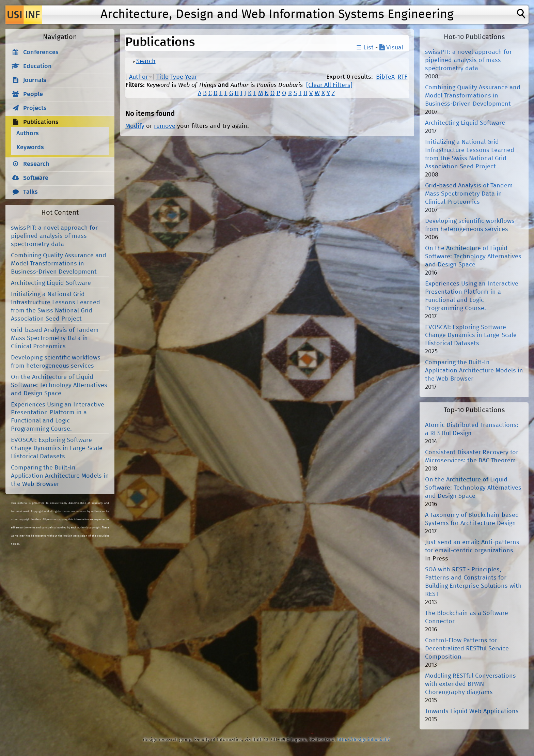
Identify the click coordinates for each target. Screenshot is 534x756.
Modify (135, 126)
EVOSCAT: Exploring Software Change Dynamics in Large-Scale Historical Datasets (57, 448)
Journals (35, 80)
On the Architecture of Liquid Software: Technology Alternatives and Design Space (59, 385)
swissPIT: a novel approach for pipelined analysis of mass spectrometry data (54, 236)
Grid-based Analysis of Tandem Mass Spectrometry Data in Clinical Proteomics (55, 338)
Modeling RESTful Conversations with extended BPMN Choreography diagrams (470, 684)
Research (36, 164)
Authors (28, 134)
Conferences (41, 52)
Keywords (30, 148)
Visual (391, 48)
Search (146, 61)
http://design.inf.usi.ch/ (364, 740)
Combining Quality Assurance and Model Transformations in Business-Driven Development (59, 264)
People (33, 94)
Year (191, 77)
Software (36, 178)
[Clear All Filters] (329, 85)
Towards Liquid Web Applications (472, 711)
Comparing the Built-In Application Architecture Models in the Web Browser (60, 476)
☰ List (365, 48)
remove (165, 126)
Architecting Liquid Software (51, 283)
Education (37, 66)
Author (139, 77)
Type (177, 77)
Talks (30, 192)
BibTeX (385, 77)
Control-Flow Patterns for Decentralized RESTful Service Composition (467, 649)
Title (162, 77)
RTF (402, 77)
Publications (41, 122)
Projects (35, 108)
